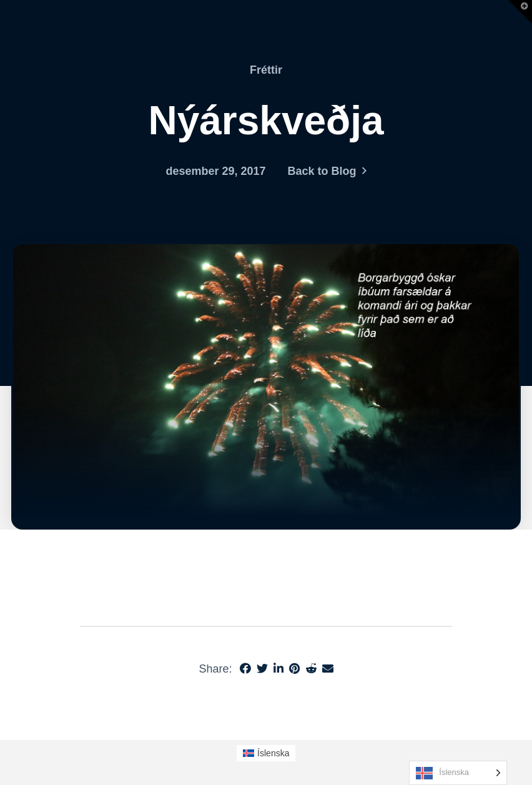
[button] (520, 12)
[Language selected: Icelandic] (458, 773)
